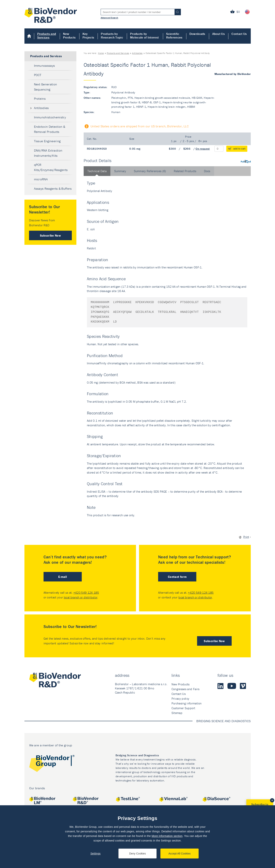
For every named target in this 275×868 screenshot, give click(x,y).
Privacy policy (180, 699)
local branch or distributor (81, 597)
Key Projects (88, 36)
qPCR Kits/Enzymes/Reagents (51, 167)
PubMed (246, 162)
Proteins (40, 99)
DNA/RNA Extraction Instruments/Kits (48, 153)
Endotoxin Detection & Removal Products (50, 129)
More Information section (167, 836)
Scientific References (174, 36)
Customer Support (183, 708)
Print (246, 537)
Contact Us (239, 34)
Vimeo (243, 686)
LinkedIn (221, 686)
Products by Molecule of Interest (144, 36)
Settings (95, 854)
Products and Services (47, 36)
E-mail (63, 577)
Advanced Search (110, 18)
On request (203, 149)
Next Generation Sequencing (46, 87)
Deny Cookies (137, 854)
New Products (69, 36)
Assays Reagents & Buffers (53, 189)
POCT (38, 75)
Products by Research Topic (112, 36)
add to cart (239, 149)
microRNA (41, 179)
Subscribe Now (50, 235)
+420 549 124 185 (86, 593)
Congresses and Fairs (185, 689)
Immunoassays (44, 66)
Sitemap (177, 713)
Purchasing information (187, 703)
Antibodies (137, 53)
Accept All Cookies (180, 854)
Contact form (177, 577)
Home (29, 36)
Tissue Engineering (47, 141)
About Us (219, 34)
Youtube (232, 686)
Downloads (197, 34)
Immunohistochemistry (50, 117)
